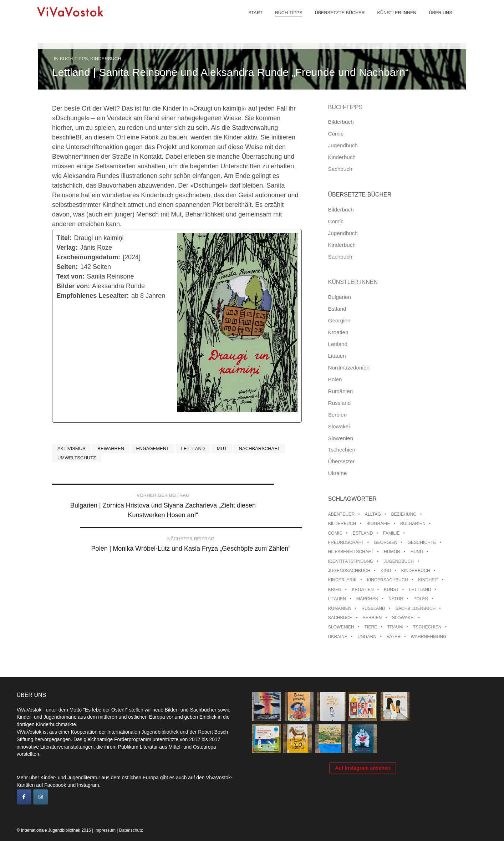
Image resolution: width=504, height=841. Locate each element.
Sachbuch (340, 169)
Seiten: (67, 267)
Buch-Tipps (283, 21)
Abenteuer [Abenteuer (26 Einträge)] (342, 514)
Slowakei (339, 426)
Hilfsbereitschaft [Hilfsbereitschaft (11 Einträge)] (351, 552)
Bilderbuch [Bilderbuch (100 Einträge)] (342, 524)
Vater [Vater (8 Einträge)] (394, 637)
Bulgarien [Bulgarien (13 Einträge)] (413, 524)
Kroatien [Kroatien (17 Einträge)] (363, 590)
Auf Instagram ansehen (363, 792)
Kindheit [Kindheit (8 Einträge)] (428, 580)
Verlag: (67, 248)
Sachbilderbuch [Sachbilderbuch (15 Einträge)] (416, 608)
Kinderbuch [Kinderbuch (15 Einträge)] (416, 571)
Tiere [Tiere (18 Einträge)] (371, 627)
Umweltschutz (77, 458)
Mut (222, 448)
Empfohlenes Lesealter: (93, 296)
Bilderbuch (341, 122)
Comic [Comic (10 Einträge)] (335, 533)
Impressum (105, 830)
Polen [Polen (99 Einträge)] (421, 599)
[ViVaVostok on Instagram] (41, 797)
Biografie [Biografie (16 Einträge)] (378, 524)
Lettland (193, 448)
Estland (337, 309)
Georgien (339, 320)
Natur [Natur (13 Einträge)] (396, 599)
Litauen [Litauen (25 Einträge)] (337, 599)
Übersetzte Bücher (334, 21)
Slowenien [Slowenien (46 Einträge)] (341, 627)
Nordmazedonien (349, 368)
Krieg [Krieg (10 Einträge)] (335, 590)
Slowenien (341, 438)
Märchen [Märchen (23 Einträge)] (367, 599)
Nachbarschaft (260, 448)
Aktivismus (72, 448)
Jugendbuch (343, 145)
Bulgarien (340, 297)
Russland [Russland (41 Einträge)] (373, 608)
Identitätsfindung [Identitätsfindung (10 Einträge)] (351, 561)
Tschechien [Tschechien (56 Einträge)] (427, 627)
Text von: (70, 276)
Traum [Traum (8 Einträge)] (395, 627)
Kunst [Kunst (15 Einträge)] (391, 590)
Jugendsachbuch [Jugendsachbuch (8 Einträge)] (349, 571)
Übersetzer (342, 461)
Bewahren (111, 448)
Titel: (64, 238)
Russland (340, 403)
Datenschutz (131, 830)
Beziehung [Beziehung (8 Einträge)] (404, 514)
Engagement (153, 448)
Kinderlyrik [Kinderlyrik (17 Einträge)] (343, 580)
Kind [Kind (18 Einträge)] (386, 571)
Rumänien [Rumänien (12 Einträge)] (340, 608)
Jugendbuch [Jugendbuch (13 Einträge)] (399, 561)
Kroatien (338, 332)
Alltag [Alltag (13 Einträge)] (373, 514)
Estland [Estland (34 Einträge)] (363, 533)
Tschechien (342, 450)
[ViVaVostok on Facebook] (24, 797)
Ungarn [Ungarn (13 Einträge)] (367, 637)
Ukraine (338, 473)
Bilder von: (73, 286)
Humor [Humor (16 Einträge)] (392, 552)
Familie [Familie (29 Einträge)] (391, 533)
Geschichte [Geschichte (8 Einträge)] (422, 542)
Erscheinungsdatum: (88, 257)
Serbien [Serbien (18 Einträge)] (372, 618)
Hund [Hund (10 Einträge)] (417, 552)
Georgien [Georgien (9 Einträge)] (386, 542)
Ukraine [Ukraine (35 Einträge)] (338, 637)
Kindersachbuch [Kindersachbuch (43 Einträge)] (388, 580)
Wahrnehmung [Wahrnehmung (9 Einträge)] (429, 637)
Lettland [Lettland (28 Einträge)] (420, 590)
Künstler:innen (391, 21)
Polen (335, 379)
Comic (336, 134)
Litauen (337, 356)
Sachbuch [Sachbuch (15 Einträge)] (340, 618)
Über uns (435, 21)
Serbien (338, 415)
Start (250, 21)
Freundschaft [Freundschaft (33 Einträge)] (346, 542)
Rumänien (341, 391)
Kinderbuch (106, 59)
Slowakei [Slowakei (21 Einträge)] (403, 618)
